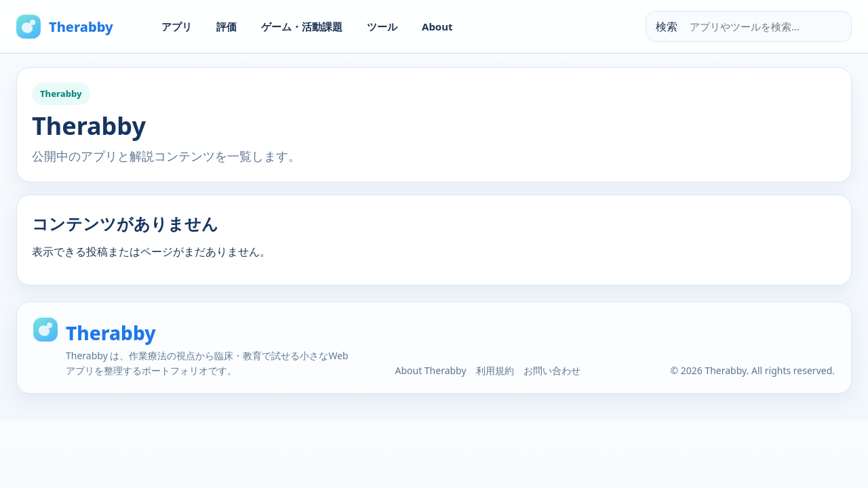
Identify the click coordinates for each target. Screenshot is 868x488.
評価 (226, 26)
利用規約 (495, 370)
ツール (382, 26)
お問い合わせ (552, 370)
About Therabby (430, 370)
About (437, 26)
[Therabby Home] (77, 26)
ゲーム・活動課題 (302, 26)
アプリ (177, 26)
